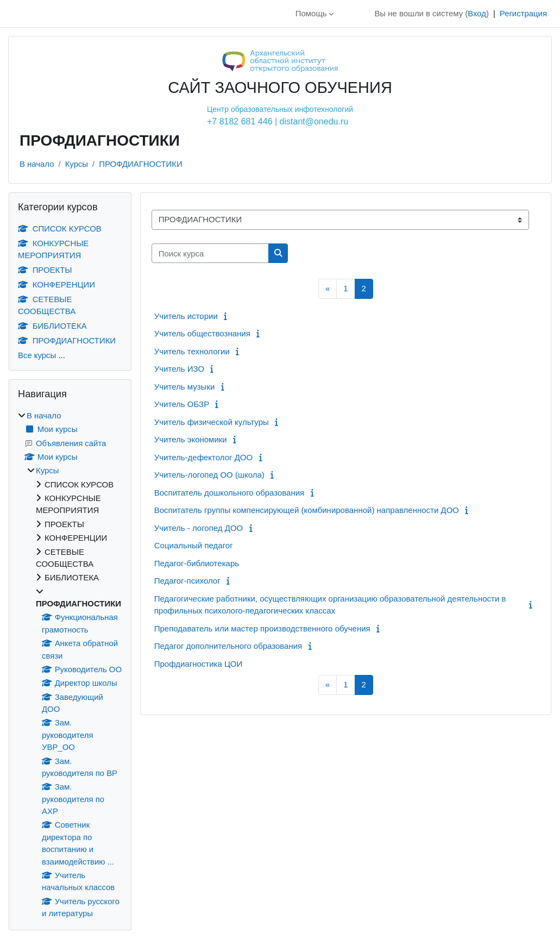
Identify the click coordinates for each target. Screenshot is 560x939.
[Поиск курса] (210, 253)
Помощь (311, 13)
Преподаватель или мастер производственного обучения (262, 628)
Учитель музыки (185, 387)
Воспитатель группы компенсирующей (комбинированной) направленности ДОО (307, 510)
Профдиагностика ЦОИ (198, 664)
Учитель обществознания (202, 333)
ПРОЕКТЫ (45, 270)
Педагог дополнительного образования (228, 646)
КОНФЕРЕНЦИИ (56, 284)
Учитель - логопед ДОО (199, 528)
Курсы (77, 164)
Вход (477, 13)
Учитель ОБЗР (182, 404)
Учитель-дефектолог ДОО (203, 457)
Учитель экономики (191, 439)
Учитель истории (186, 316)
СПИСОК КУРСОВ (60, 229)
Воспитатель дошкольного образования (229, 493)
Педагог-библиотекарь (197, 563)
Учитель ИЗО (179, 369)
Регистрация (523, 13)
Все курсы (37, 355)
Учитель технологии (192, 351)
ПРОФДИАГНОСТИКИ (140, 164)
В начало (37, 164)
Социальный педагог (194, 545)
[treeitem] (70, 665)
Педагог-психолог (187, 581)
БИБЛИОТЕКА (52, 326)
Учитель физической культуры (212, 422)
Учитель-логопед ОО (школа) (209, 475)
